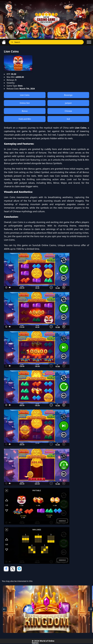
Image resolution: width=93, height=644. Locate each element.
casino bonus (73, 245)
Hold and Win (25, 119)
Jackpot (68, 103)
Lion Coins (25, 95)
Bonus (25, 111)
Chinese (68, 111)
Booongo (68, 95)
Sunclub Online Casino (44, 245)
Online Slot (25, 103)
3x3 (68, 119)
